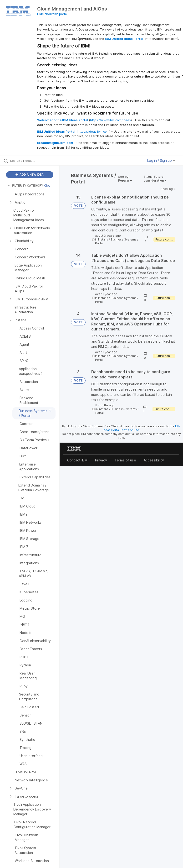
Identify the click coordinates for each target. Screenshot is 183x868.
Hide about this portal (52, 14)
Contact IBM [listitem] (77, 460)
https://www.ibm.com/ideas (110, 120)
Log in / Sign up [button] (161, 160)
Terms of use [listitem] (125, 460)
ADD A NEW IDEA (30, 175)
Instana (103, 239)
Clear (48, 186)
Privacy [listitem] (101, 460)
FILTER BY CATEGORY (25, 186)
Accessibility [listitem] (154, 460)
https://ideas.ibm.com (93, 131)
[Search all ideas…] (32, 161)
